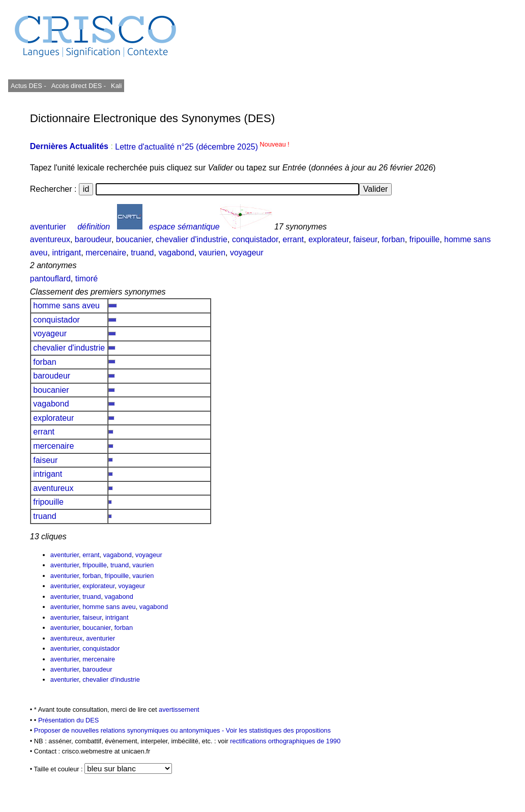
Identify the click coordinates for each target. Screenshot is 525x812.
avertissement (179, 709)
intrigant (66, 253)
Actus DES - (28, 86)
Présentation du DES (69, 720)
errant (294, 239)
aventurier (48, 227)
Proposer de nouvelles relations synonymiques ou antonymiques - (130, 730)
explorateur (328, 239)
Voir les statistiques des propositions (278, 730)
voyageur (247, 253)
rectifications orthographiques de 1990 (285, 741)
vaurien (212, 253)
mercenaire (106, 253)
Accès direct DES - (79, 86)
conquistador (255, 239)
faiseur (365, 239)
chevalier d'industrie (192, 239)
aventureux (50, 239)
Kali (116, 86)
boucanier (134, 239)
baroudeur (93, 239)
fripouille (425, 239)
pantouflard (50, 279)
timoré (86, 279)
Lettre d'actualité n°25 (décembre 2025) (202, 147)
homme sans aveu (67, 306)
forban (393, 239)
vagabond (176, 253)
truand (142, 253)
